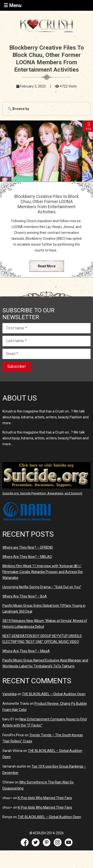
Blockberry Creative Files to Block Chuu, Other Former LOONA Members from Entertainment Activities (47, 204)
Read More (47, 266)
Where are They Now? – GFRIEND (28, 547)
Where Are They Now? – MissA (26, 651)
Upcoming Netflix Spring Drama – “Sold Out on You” (42, 587)
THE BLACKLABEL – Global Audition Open (54, 694)
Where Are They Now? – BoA (25, 596)
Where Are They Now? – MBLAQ (27, 557)
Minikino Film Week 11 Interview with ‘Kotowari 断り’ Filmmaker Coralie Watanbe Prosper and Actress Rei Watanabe (43, 572)
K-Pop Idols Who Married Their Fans (45, 798)
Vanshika (10, 694)
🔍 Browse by (18, 109)
